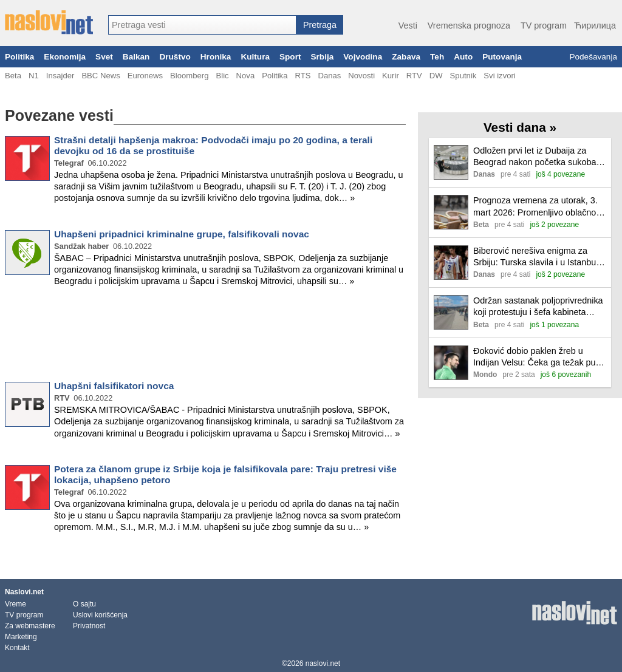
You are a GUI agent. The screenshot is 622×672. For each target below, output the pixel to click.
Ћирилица (595, 25)
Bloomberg (189, 76)
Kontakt (17, 648)
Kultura (255, 57)
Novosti (361, 76)
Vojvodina (363, 57)
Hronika (216, 57)
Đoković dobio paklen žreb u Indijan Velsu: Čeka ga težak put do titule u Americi (536, 357)
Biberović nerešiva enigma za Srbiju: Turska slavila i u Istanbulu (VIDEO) (538, 257)
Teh (437, 57)
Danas (329, 76)
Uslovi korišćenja (100, 615)
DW (436, 76)
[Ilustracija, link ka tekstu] (451, 164)
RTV (414, 76)
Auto (463, 57)
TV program (544, 25)
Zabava (406, 57)
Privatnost (89, 626)
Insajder (60, 76)
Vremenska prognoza (469, 25)
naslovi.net (323, 664)
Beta (13, 76)
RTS (302, 76)
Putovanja (502, 57)
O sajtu (84, 604)
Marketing (21, 637)
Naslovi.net (24, 592)
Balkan (136, 57)
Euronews (145, 76)
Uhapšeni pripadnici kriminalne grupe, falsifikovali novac (182, 234)
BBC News (101, 76)
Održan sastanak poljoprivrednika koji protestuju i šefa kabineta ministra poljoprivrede (538, 307)
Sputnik (463, 76)
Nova (246, 76)
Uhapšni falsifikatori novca (114, 386)
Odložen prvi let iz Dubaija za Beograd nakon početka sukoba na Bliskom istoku (535, 157)
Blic (222, 76)
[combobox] (202, 25)
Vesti (408, 25)
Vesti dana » (520, 127)
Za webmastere (30, 626)
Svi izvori (499, 76)
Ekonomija (65, 57)
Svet (104, 57)
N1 (34, 76)
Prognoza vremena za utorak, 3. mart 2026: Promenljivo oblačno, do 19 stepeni (536, 207)
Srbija (322, 57)
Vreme (15, 604)
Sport (290, 57)
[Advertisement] (205, 336)
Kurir (391, 76)
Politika (19, 57)
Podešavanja (593, 57)
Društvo (175, 57)
